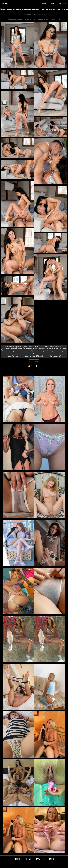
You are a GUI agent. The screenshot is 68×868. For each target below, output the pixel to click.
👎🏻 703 (38, 366)
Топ (52, 3)
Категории (62, 3)
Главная (5, 3)
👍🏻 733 (30, 366)
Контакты (28, 859)
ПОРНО (52, 859)
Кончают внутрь (34, 361)
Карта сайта (40, 859)
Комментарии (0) (7, 369)
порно (44, 3)
